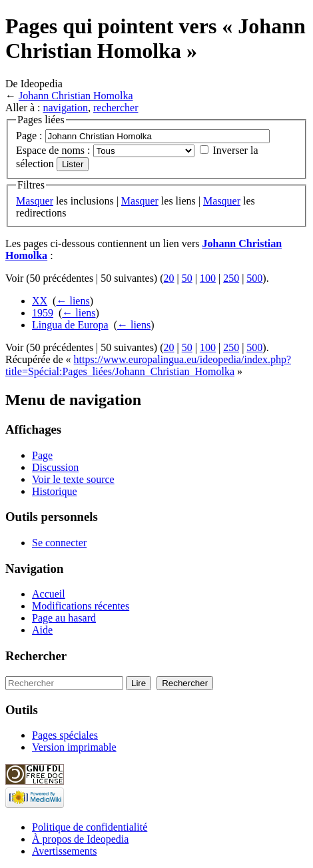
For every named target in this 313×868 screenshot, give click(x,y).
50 (187, 278)
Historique (55, 491)
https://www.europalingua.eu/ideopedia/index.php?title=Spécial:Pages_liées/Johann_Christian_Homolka (148, 365)
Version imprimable (74, 747)
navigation (65, 108)
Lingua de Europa (70, 325)
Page (42, 455)
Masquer (35, 201)
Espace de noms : (53, 150)
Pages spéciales (65, 735)
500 (254, 278)
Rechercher (36, 656)
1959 (43, 313)
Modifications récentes (81, 606)
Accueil (49, 594)
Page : (29, 136)
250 (231, 278)
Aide (42, 630)
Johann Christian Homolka (76, 96)
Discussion (55, 467)
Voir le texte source (73, 479)
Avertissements (64, 851)
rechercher (116, 108)
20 (169, 278)
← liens (73, 301)
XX (40, 301)
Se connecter (59, 543)
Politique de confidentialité (90, 827)
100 (208, 278)
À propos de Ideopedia (80, 839)
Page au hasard (64, 618)
